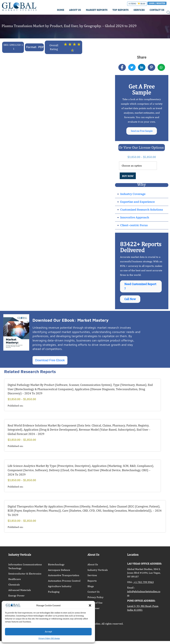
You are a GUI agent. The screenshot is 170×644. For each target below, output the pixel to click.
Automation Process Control (64, 584)
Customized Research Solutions (142, 211)
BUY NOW (128, 177)
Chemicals (14, 588)
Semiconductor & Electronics (25, 577)
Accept (48, 631)
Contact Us (94, 595)
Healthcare (15, 582)
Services (92, 578)
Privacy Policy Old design (49, 638)
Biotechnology (56, 567)
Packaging (54, 595)
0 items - (137, 4)
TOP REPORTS (120, 10)
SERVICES (139, 10)
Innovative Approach (135, 218)
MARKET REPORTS (97, 10)
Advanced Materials (20, 593)
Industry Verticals (98, 573)
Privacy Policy (95, 600)
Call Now (131, 302)
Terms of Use (95, 605)
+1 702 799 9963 (143, 585)
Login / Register (157, 3)
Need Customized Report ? (136, 288)
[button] (90, 605)
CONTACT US (157, 10)
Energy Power (16, 599)
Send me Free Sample (142, 131)
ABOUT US (75, 10)
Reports (92, 584)
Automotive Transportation (64, 578)
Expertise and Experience (137, 203)
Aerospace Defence (59, 573)
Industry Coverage (133, 195)
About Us (93, 567)
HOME (61, 10)
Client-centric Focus (134, 226)
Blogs (91, 589)
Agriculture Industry (60, 589)
